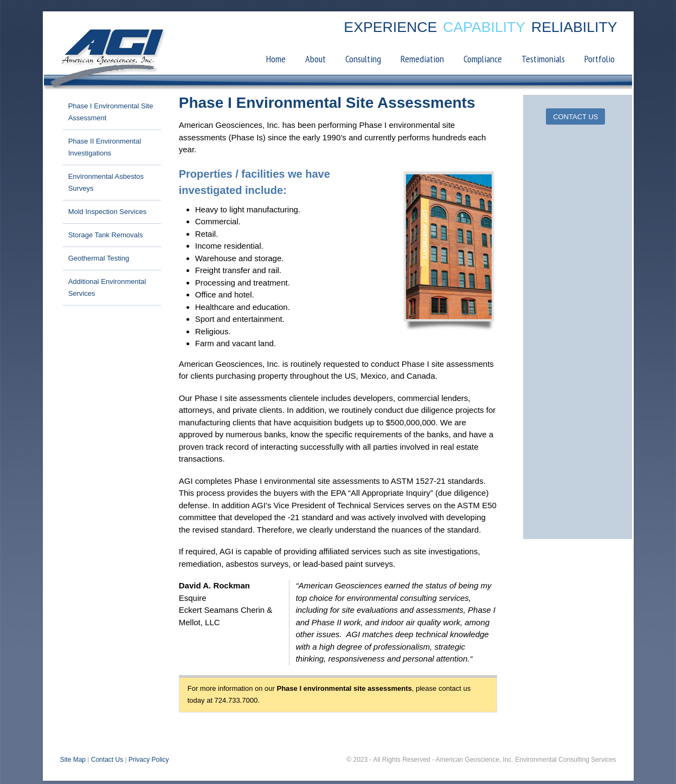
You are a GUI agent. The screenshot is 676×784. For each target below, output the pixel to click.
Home (277, 61)
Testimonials (544, 61)
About (317, 61)
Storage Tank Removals (105, 238)
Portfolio (601, 61)
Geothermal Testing (98, 261)
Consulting (364, 61)
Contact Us (107, 762)
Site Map (72, 762)
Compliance (484, 61)
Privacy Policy (148, 762)
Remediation (423, 61)
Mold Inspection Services (107, 214)
